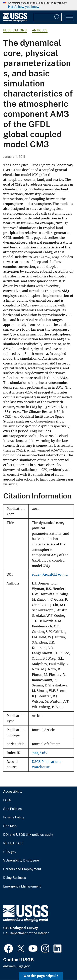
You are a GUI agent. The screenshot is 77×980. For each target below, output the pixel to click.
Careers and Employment (22, 869)
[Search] (58, 17)
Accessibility (13, 792)
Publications (15, 30)
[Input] (48, 17)
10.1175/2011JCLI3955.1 (50, 575)
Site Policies (12, 809)
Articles (40, 30)
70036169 (40, 753)
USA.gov (10, 852)
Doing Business (15, 878)
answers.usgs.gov (16, 966)
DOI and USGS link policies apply (28, 835)
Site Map (10, 826)
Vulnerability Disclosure (21, 861)
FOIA (7, 800)
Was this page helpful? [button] (41, 976)
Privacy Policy (14, 817)
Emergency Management (22, 887)
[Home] (15, 21)
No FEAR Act (13, 843)
